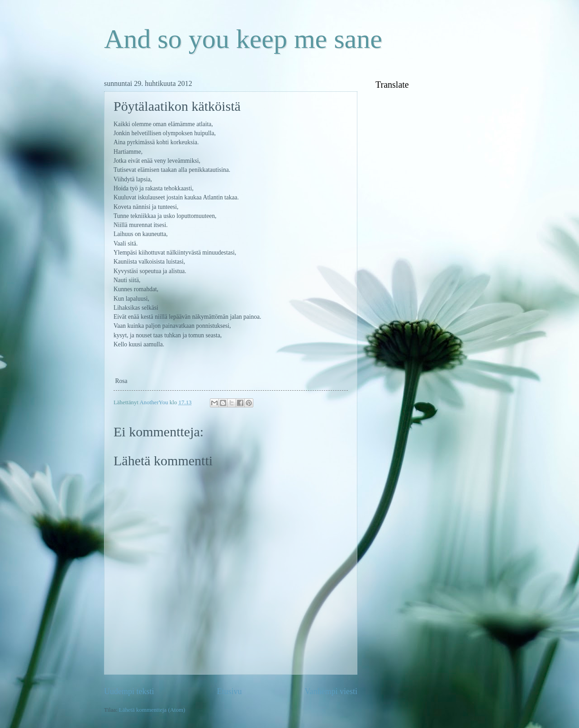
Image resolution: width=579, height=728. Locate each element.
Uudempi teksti (129, 691)
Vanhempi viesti (331, 691)
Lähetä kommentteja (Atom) (152, 710)
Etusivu (229, 691)
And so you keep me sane (243, 39)
